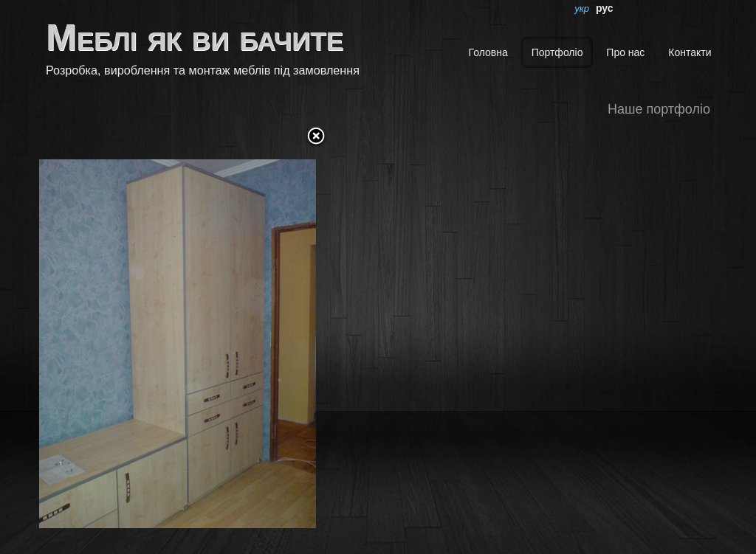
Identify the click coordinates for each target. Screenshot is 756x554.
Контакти (690, 52)
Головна (488, 52)
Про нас (625, 52)
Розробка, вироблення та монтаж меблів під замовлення (203, 70)
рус (605, 8)
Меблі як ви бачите (195, 38)
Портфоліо (557, 52)
